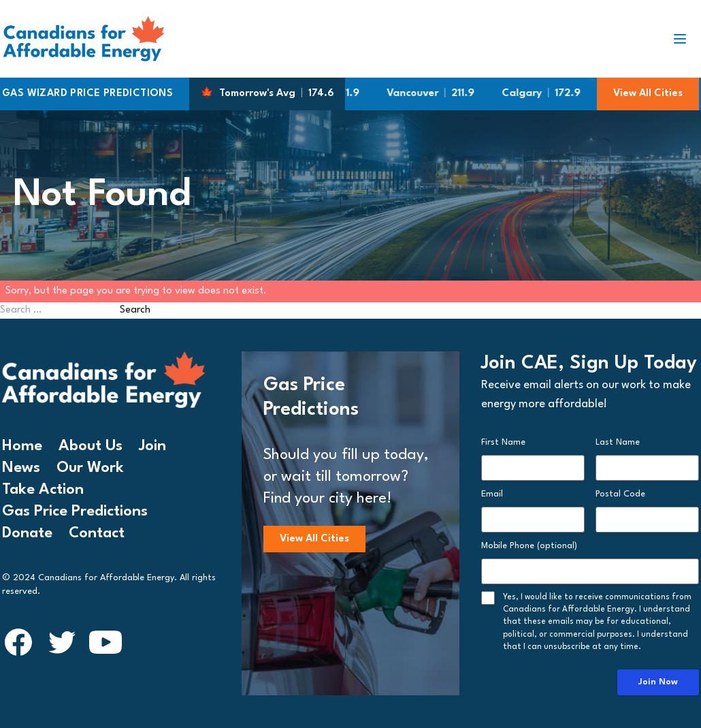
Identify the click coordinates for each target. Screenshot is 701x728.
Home (22, 446)
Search (135, 310)
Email (492, 494)
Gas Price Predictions (75, 511)
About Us (91, 446)
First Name (503, 442)
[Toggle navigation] (685, 39)
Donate (27, 533)
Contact (97, 533)
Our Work (90, 468)
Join (152, 446)
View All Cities (648, 94)
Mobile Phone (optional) (529, 546)
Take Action (43, 490)
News (21, 468)
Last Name (618, 442)
